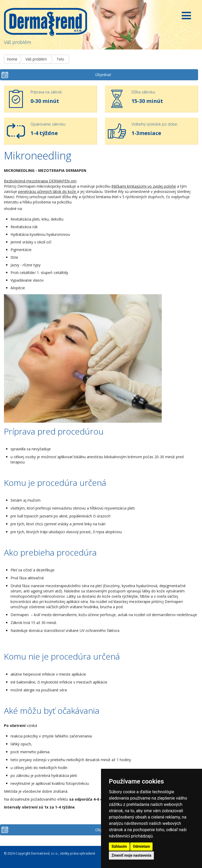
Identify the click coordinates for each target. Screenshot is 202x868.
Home (12, 59)
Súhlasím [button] (119, 846)
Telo (60, 59)
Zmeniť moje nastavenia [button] (131, 855)
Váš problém (36, 59)
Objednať (103, 75)
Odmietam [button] (141, 846)
